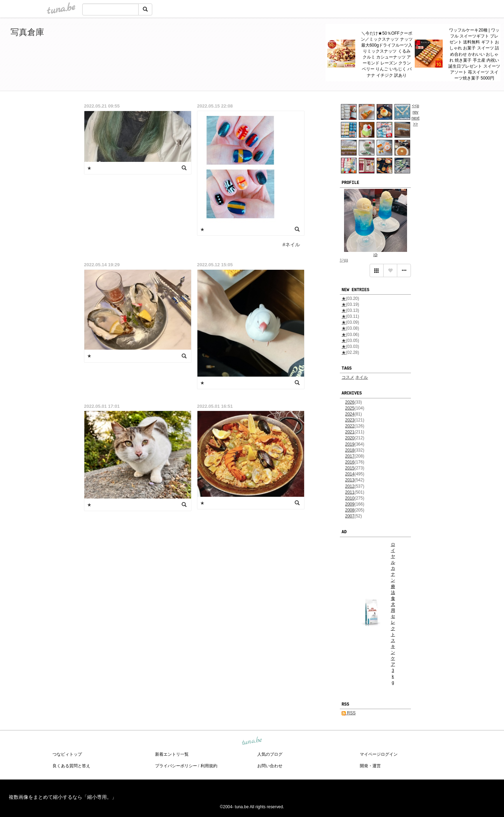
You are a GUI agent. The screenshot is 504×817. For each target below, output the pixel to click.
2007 (350, 516)
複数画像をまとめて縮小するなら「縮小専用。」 (63, 797)
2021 (350, 432)
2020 (350, 438)
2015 (350, 468)
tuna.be (252, 741)
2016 (350, 462)
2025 (350, 408)
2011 (350, 492)
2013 (350, 480)
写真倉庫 (27, 32)
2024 (350, 414)
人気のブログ (270, 754)
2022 (350, 426)
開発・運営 (370, 766)
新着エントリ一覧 (172, 754)
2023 (350, 420)
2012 (350, 486)
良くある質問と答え (71, 766)
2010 (350, 498)
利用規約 (209, 766)
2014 (350, 474)
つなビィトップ (67, 754)
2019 (350, 444)
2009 (350, 504)
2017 (350, 456)
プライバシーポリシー (176, 766)
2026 (350, 402)
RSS (349, 713)
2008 (350, 510)
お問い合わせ (270, 766)
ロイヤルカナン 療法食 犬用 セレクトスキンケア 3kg (393, 613)
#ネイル (291, 245)
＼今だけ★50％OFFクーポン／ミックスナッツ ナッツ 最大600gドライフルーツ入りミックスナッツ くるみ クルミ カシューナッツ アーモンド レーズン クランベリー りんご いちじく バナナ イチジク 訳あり (387, 54)
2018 (350, 450)
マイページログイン (379, 754)
